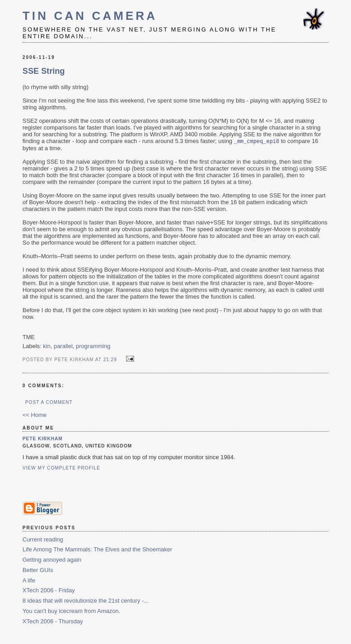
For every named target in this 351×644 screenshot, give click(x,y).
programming (93, 347)
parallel (63, 347)
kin (47, 347)
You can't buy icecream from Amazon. (71, 611)
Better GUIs (38, 570)
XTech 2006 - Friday (49, 591)
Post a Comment (49, 403)
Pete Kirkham (43, 439)
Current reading (43, 540)
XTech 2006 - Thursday (53, 622)
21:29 (110, 360)
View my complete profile (61, 468)
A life (29, 581)
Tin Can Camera (90, 16)
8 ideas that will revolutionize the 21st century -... (85, 601)
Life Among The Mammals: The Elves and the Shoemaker (97, 550)
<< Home (34, 415)
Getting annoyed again (52, 560)
